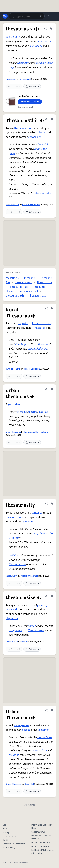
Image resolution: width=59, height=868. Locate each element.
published (11, 610)
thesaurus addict (28, 291)
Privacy (6, 833)
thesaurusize (44, 282)
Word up (22, 412)
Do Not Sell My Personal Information (43, 852)
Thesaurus (39, 328)
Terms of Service (11, 836)
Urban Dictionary (37, 349)
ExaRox (25, 642)
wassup (33, 412)
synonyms (27, 522)
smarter (44, 730)
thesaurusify (11, 576)
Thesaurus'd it (12, 205)
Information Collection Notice (42, 827)
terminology (40, 751)
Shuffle (29, 805)
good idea (14, 404)
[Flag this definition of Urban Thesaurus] (52, 710)
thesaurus (23, 63)
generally (42, 605)
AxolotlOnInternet (29, 576)
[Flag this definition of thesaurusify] (52, 504)
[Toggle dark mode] (48, 16)
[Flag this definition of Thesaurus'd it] (52, 119)
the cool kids (45, 737)
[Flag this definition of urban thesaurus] (52, 389)
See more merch (25, 107)
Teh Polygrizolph (32, 369)
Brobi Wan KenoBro (31, 205)
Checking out (23, 344)
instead (26, 730)
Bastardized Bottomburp (36, 432)
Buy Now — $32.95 (30, 102)
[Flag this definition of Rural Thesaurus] (52, 308)
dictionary (36, 46)
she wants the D (44, 193)
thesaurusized (36, 630)
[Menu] (54, 16)
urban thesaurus (13, 432)
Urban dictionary (42, 323)
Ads (4, 825)
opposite (23, 323)
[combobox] (27, 16)
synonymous (22, 725)
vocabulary (34, 137)
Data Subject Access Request (41, 837)
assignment (15, 630)
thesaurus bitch (15, 296)
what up (43, 412)
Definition (14, 556)
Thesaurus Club (37, 296)
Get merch (32, 87)
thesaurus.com (23, 128)
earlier (32, 626)
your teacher (45, 41)
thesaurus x (11, 79)
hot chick (43, 145)
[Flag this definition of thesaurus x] (51, 29)
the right (14, 755)
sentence (37, 513)
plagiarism (12, 618)
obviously (43, 133)
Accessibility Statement (14, 844)
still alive (41, 63)
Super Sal (29, 784)
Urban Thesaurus (14, 784)
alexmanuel (25, 79)
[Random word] (41, 16)
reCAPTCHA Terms (40, 846)
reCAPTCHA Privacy (41, 843)
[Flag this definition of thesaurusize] (52, 596)
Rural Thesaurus (13, 369)
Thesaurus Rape (19, 287)
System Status (38, 832)
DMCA (5, 840)
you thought (13, 37)
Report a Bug (9, 848)
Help (5, 829)
